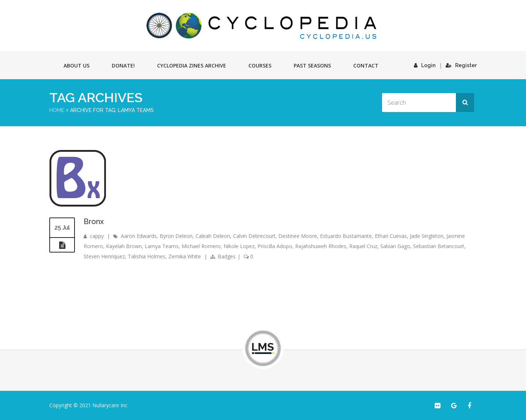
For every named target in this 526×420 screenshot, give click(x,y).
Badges (227, 256)
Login (425, 65)
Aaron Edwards (139, 236)
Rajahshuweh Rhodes (321, 246)
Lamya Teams (162, 246)
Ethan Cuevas (391, 236)
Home (57, 110)
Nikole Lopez (239, 246)
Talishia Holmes (147, 256)
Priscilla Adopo (275, 246)
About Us (77, 65)
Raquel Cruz (363, 246)
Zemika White (185, 256)
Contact (366, 65)
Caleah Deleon (213, 236)
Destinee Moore (298, 236)
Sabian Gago (395, 246)
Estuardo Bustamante (346, 236)
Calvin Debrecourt (254, 236)
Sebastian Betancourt (439, 246)
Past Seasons (312, 65)
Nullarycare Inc (110, 405)
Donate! (123, 65)
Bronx (94, 221)
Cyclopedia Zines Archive (192, 65)
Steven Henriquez (104, 256)
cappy (97, 236)
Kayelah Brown (124, 246)
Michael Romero (201, 246)
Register (461, 65)
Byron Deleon (176, 236)
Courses (260, 65)
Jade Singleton (427, 236)
